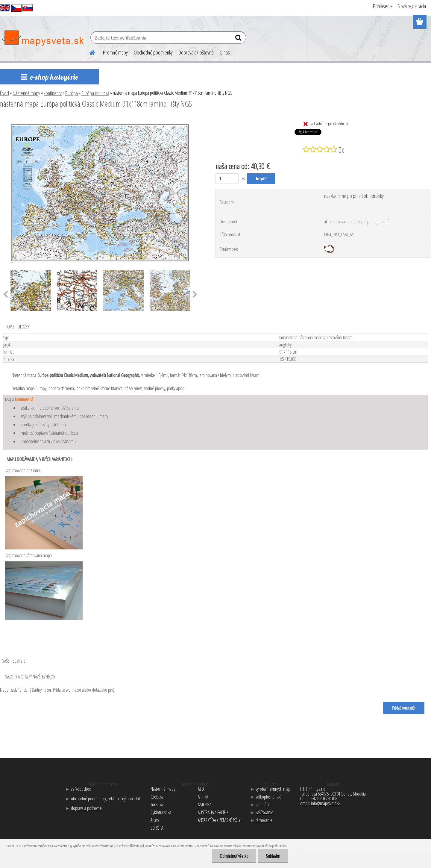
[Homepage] (89, 52)
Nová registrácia (412, 6)
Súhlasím (273, 856)
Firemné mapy (115, 52)
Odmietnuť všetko (234, 856)
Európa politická (95, 93)
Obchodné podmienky (153, 52)
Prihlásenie (383, 6)
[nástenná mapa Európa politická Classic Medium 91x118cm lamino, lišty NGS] (100, 120)
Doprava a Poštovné (196, 52)
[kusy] (227, 179)
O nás (225, 52)
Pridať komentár (404, 708)
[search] (239, 39)
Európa (72, 93)
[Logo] (43, 38)
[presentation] (195, 295)
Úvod (4, 93)
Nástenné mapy (26, 93)
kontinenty (53, 93)
